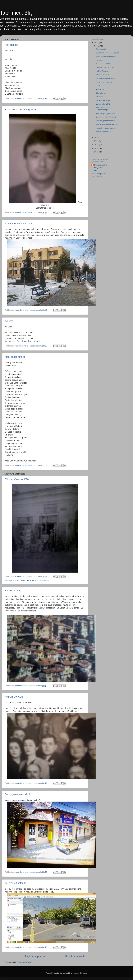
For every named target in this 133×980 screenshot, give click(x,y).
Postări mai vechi (75, 956)
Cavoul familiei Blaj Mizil (106, 117)
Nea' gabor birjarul (15, 357)
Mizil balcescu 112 (104, 132)
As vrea (9, 321)
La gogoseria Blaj (103, 100)
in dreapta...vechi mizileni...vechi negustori (34, 580)
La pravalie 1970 (103, 104)
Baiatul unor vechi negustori (20, 110)
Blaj (14, 580)
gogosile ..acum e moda (106, 128)
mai (98, 46)
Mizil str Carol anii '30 (17, 479)
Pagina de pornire (35, 956)
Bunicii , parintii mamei (105, 121)
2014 (97, 145)
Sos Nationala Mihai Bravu (107, 124)
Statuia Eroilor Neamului (18, 224)
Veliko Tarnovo (13, 591)
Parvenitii (100, 89)
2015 (97, 141)
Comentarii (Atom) (24, 962)
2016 (97, 137)
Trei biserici (11, 45)
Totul (98, 86)
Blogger (83, 973)
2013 (97, 148)
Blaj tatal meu (102, 93)
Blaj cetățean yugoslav (105, 114)
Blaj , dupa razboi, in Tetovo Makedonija (108, 109)
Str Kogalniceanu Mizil (17, 794)
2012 (97, 152)
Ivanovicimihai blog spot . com (101, 168)
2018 (97, 43)
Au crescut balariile (16, 883)
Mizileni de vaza (14, 697)
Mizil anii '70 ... (102, 97)
